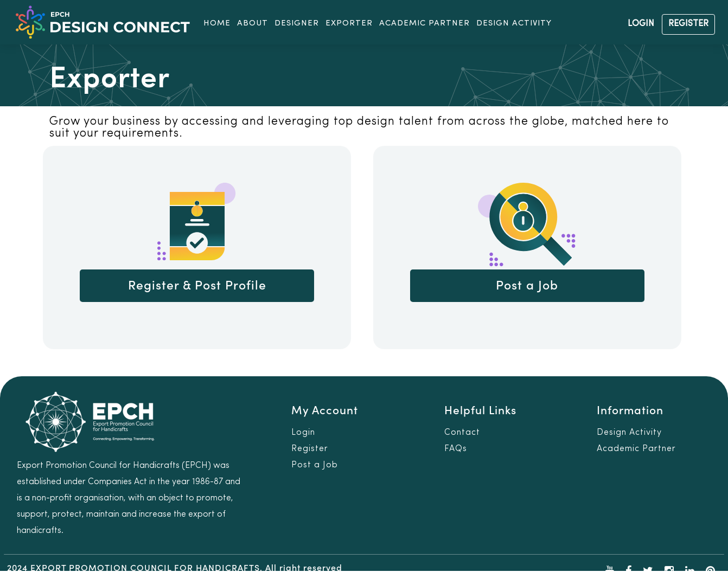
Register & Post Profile (197, 286)
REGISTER (688, 24)
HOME (217, 24)
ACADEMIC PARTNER (424, 24)
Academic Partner (636, 449)
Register (310, 449)
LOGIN (641, 24)
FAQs (456, 449)
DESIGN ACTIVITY (514, 24)
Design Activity (629, 433)
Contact (462, 433)
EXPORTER (349, 24)
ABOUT (253, 24)
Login (303, 433)
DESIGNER (297, 24)
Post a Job (527, 286)
